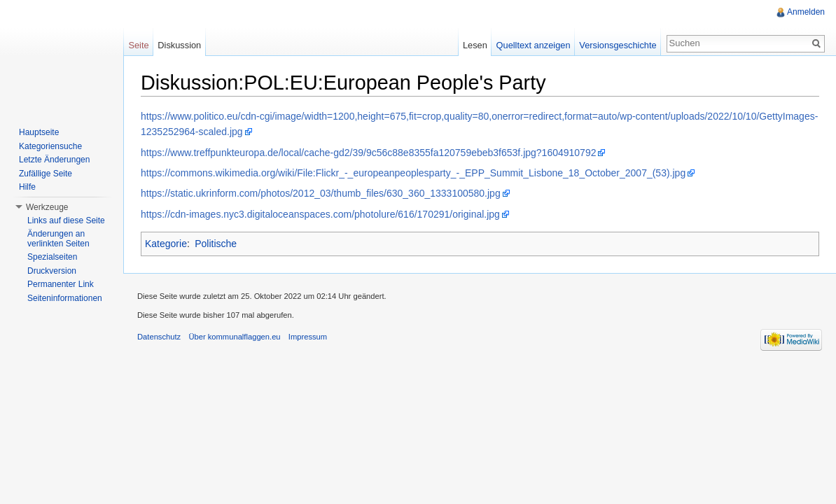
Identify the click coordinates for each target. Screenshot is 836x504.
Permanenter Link (61, 284)
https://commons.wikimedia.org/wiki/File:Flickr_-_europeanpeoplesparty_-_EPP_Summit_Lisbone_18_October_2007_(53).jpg (413, 173)
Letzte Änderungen (54, 160)
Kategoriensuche (50, 146)
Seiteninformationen (65, 298)
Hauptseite (39, 132)
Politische (216, 244)
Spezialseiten (52, 257)
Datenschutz (159, 337)
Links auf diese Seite (66, 220)
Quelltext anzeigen (534, 45)
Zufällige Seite (46, 174)
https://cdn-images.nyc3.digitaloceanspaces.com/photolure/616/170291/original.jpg (320, 214)
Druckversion (52, 271)
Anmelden (806, 12)
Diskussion (179, 45)
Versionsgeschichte (618, 45)
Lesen (475, 45)
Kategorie (166, 244)
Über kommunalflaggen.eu (234, 337)
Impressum (308, 337)
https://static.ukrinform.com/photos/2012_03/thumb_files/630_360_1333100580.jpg (321, 193)
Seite (138, 45)
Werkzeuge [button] (47, 207)
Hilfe (27, 187)
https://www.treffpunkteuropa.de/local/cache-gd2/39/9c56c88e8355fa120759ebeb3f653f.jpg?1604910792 (368, 153)
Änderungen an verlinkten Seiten (58, 239)
